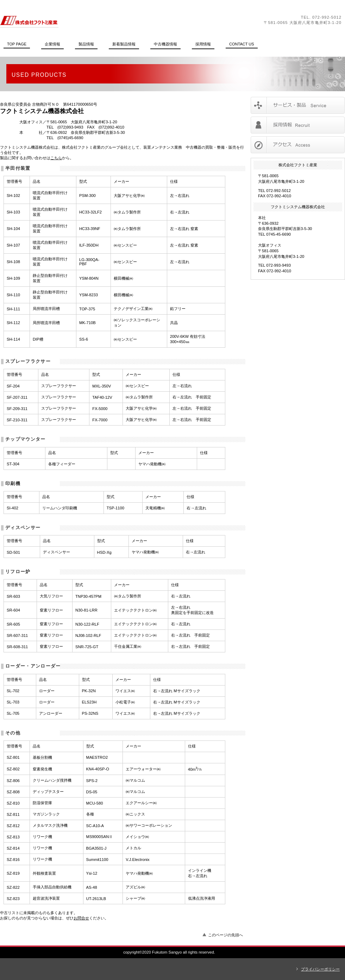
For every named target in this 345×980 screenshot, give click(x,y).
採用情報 (298, 125)
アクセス (298, 145)
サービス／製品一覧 (298, 105)
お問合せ (81, 918)
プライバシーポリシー (320, 969)
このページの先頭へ (225, 935)
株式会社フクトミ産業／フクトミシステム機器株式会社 (97, 20)
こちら (56, 158)
